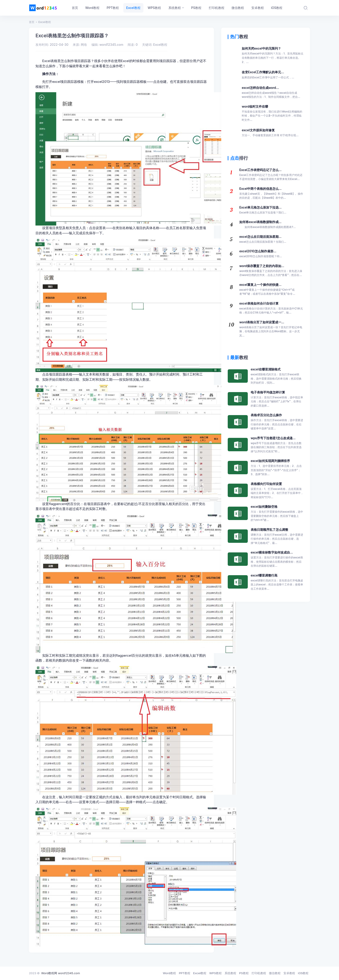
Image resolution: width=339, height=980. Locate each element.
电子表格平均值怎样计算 (277, 399)
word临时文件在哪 (273, 113)
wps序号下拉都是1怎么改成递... (277, 445)
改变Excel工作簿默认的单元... (268, 75)
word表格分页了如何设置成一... (271, 329)
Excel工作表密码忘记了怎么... (271, 175)
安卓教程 (289, 973)
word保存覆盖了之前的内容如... (271, 271)
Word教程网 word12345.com (61, 973)
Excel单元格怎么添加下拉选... (263, 210)
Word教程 (169, 973)
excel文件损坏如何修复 (270, 133)
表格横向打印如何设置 (277, 491)
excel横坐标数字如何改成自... (277, 559)
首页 (32, 22)
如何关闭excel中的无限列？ (273, 55)
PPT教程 (185, 973)
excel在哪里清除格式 (277, 376)
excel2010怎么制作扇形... (261, 254)
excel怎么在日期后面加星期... (263, 239)
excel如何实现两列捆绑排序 (277, 468)
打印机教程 (259, 973)
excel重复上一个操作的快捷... (271, 289)
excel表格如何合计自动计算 (271, 308)
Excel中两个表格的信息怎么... (271, 193)
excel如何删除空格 (277, 513)
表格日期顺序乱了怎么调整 (277, 536)
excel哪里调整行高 (277, 582)
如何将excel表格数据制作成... (268, 225)
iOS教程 (303, 973)
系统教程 (230, 973)
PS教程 (244, 973)
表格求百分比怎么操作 (277, 422)
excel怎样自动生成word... (273, 92)
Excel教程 (45, 22)
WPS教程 (215, 973)
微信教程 (275, 973)
